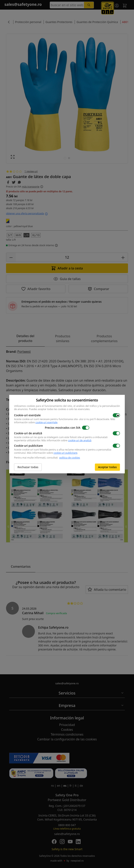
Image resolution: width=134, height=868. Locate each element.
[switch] (116, 415)
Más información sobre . (67, 440)
